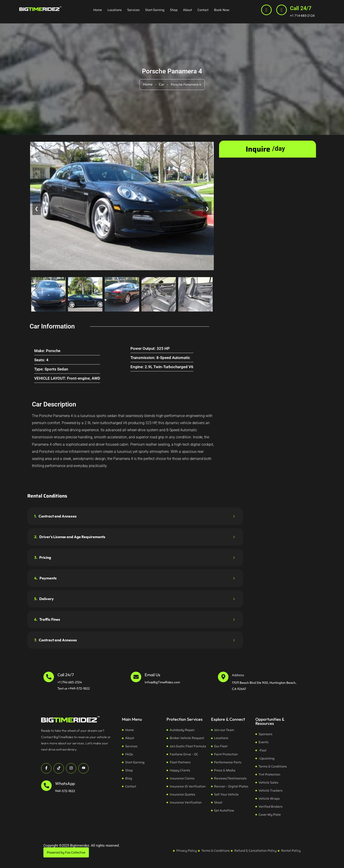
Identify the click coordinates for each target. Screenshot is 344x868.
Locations (115, 10)
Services (133, 10)
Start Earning (155, 10)
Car (162, 84)
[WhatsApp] (46, 786)
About (188, 10)
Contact (203, 10)
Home (98, 10)
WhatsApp (65, 783)
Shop (174, 10)
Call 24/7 (301, 8)
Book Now (222, 10)
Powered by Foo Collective (66, 852)
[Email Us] (136, 677)
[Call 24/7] (282, 10)
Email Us (152, 675)
